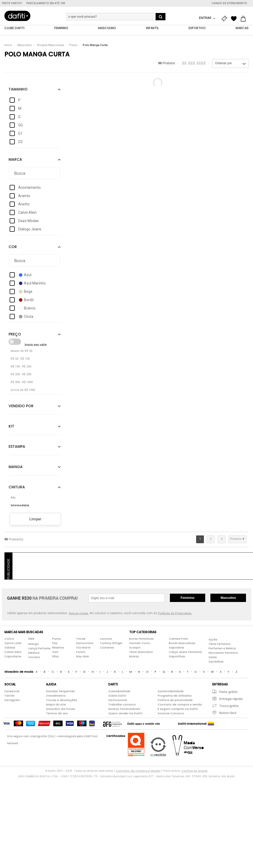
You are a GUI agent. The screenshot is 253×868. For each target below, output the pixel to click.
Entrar (206, 18)
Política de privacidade (175, 700)
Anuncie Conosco (171, 713)
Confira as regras (194, 771)
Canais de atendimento (229, 3)
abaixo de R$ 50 (21, 351)
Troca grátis (229, 706)
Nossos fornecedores (124, 709)
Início (8, 45)
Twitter (10, 696)
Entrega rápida (231, 699)
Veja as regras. (79, 613)
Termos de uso (57, 713)
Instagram (12, 700)
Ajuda (213, 640)
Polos (73, 45)
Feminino (187, 598)
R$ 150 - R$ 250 (21, 367)
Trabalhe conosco (122, 704)
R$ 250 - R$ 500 (21, 375)
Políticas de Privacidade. (175, 613)
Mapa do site (56, 704)
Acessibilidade (119, 691)
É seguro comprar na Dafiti (178, 709)
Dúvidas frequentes (61, 691)
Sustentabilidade (171, 691)
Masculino (25, 45)
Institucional (118, 700)
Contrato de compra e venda (180, 704)
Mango (34, 644)
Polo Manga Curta (95, 45)
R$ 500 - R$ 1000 (22, 382)
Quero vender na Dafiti (125, 713)
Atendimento (56, 696)
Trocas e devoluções (62, 700)
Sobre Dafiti (117, 696)
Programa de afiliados (175, 696)
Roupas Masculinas (51, 45)
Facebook (12, 691)
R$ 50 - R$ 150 (20, 359)
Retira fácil (228, 713)
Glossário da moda (61, 709)
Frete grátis (228, 692)
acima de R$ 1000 (23, 390)
